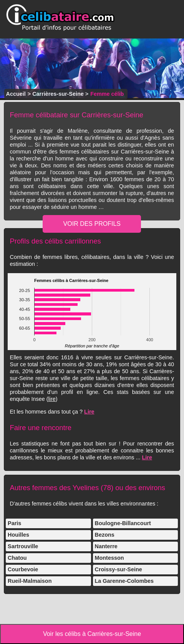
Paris (14, 523)
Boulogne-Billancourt (123, 523)
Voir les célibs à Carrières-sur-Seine (92, 634)
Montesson (109, 558)
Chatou (17, 558)
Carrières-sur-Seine (58, 94)
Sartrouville (23, 546)
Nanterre (106, 546)
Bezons (105, 535)
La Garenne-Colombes (124, 581)
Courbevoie (23, 569)
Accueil (16, 94)
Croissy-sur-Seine (119, 569)
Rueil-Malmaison (30, 581)
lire (52, 399)
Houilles (18, 535)
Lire (89, 412)
